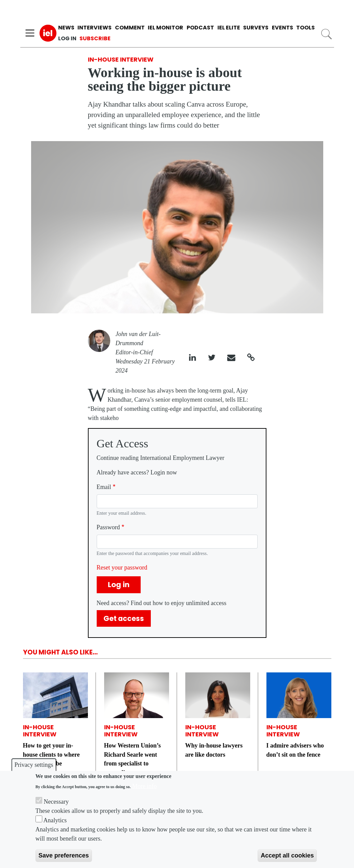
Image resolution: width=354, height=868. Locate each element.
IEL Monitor (166, 28)
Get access (124, 618)
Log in (67, 38)
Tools (305, 28)
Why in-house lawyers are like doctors (214, 750)
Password (108, 527)
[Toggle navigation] (30, 33)
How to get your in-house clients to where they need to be (51, 754)
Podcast (200, 28)
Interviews (95, 28)
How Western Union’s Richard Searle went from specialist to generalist (133, 759)
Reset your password (122, 567)
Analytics (55, 820)
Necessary (56, 802)
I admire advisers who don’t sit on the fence (295, 750)
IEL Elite (229, 28)
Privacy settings (34, 765)
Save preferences (64, 855)
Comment (130, 28)
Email (104, 487)
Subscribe (95, 38)
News (66, 28)
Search (326, 34)
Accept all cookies (287, 855)
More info (144, 786)
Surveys (256, 28)
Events (282, 28)
